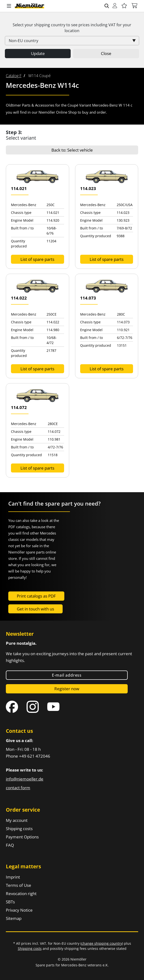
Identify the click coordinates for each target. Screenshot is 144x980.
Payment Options (22, 837)
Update (38, 53)
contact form (18, 788)
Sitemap (14, 918)
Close (106, 53)
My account (17, 820)
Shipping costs (19, 829)
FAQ (10, 845)
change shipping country (102, 943)
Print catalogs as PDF (36, 596)
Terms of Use (19, 885)
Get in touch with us (35, 609)
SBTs (10, 902)
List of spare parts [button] (37, 259)
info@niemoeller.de (25, 779)
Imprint (13, 877)
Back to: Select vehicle (72, 150)
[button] (9, 6)
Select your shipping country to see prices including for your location (72, 28)
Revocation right (21, 894)
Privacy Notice (19, 910)
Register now (67, 689)
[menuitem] (14, 76)
